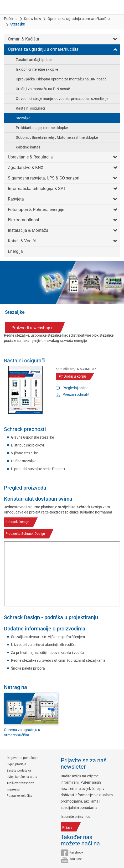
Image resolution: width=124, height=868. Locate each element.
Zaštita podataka (19, 771)
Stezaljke (23, 118)
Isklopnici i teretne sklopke (37, 69)
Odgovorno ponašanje (22, 758)
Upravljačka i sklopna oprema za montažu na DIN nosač (61, 79)
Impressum (15, 789)
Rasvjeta (16, 199)
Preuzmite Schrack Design (25, 534)
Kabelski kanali (28, 147)
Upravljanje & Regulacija (30, 157)
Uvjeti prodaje (16, 764)
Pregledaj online (75, 388)
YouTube (76, 859)
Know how (33, 19)
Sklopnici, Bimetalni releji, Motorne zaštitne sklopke (57, 137)
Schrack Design (17, 522)
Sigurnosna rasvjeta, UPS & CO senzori (44, 178)
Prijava (67, 827)
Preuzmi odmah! (76, 394)
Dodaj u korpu (75, 376)
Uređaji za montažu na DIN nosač (43, 89)
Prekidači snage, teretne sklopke (42, 128)
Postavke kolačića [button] (19, 796)
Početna (11, 19)
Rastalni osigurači (30, 108)
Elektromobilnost (24, 220)
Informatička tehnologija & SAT (37, 189)
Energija (15, 251)
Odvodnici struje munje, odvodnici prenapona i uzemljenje (62, 99)
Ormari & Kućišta (24, 39)
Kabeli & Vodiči (22, 241)
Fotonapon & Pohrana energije (36, 210)
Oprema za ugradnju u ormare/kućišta (79, 19)
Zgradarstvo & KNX (26, 168)
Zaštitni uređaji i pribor (34, 60)
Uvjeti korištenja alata (22, 777)
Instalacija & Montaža (28, 230)
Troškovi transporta (20, 783)
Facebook (76, 852)
